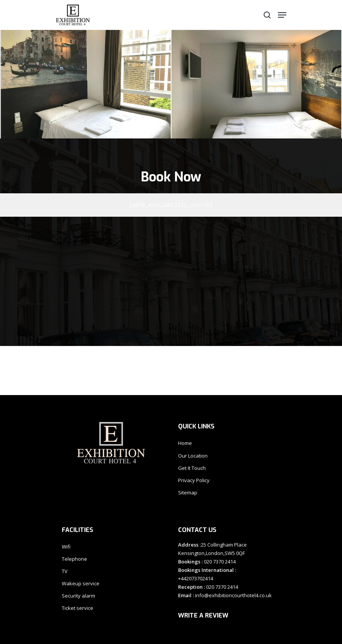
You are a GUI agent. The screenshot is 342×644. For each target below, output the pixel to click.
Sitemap (188, 492)
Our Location (193, 456)
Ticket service (78, 608)
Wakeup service (81, 583)
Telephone (74, 559)
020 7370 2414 (219, 562)
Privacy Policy (194, 480)
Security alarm (78, 596)
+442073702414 (196, 578)
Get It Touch (192, 468)
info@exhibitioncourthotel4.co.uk (233, 595)
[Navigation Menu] (282, 15)
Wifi (66, 547)
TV (65, 571)
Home (185, 443)
